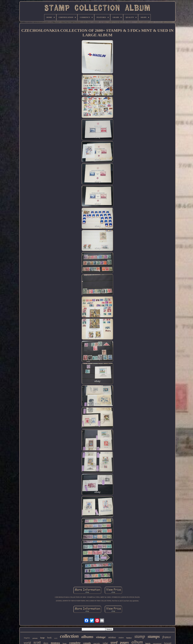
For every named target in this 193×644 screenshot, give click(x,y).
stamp (140, 636)
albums (87, 637)
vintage (101, 637)
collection (69, 636)
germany (35, 638)
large (42, 638)
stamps (154, 636)
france (167, 637)
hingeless (27, 638)
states (121, 638)
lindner (129, 638)
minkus (112, 637)
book (49, 638)
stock (56, 638)
